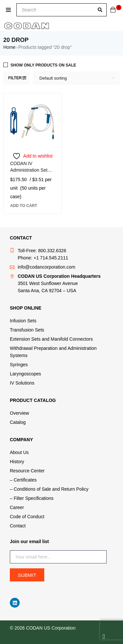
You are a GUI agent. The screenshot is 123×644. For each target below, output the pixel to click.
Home (9, 47)
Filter (15, 78)
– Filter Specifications (32, 498)
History (17, 462)
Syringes (19, 365)
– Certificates (23, 480)
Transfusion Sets (27, 330)
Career (17, 507)
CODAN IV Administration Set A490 (29, 170)
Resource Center (27, 471)
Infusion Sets (23, 321)
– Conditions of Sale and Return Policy (49, 489)
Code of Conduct (27, 517)
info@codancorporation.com (46, 267)
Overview (19, 413)
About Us (19, 452)
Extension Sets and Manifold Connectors (51, 339)
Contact (18, 526)
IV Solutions (22, 383)
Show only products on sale (43, 65)
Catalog (18, 422)
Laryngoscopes (25, 374)
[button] (24, 206)
